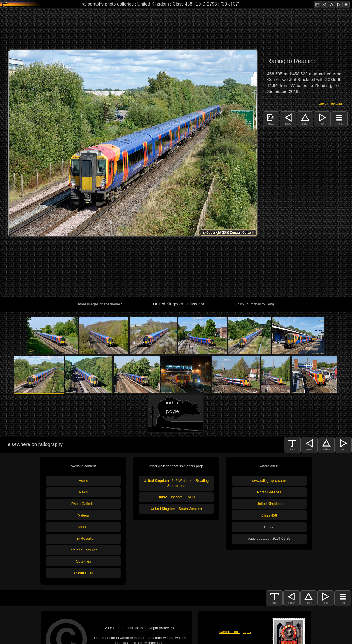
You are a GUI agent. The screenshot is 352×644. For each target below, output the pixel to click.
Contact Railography (235, 632)
